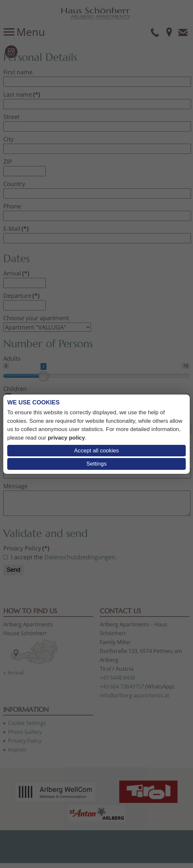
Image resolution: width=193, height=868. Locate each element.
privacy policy (66, 438)
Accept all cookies (96, 451)
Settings (96, 464)
